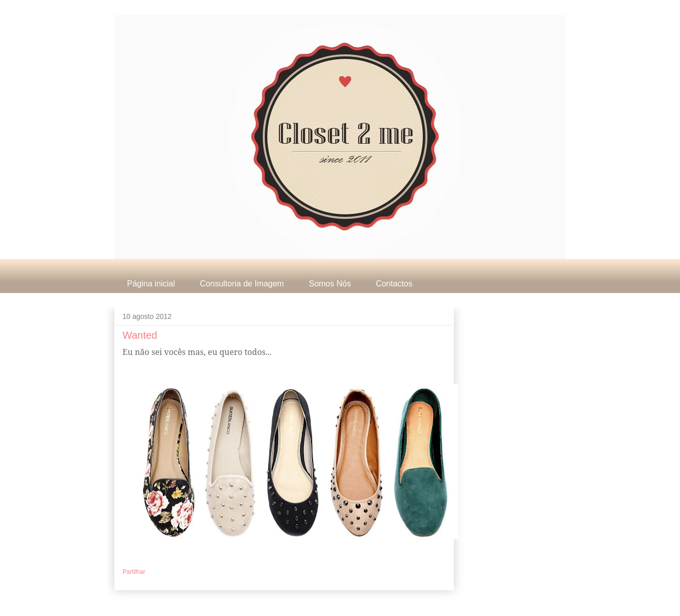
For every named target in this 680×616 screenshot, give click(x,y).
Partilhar (134, 572)
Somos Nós (330, 284)
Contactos (394, 284)
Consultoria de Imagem (242, 284)
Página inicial (151, 284)
